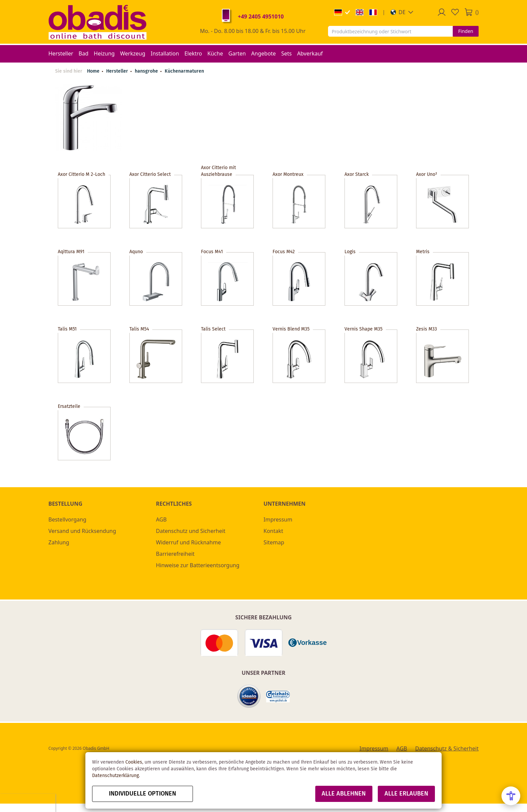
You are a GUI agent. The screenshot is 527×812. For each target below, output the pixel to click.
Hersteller (118, 71)
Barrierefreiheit (175, 554)
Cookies (134, 762)
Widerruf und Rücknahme (188, 542)
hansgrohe (147, 71)
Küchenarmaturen (184, 71)
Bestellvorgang (67, 519)
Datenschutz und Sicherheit (191, 531)
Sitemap (274, 542)
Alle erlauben (406, 794)
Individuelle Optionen (143, 794)
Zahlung (59, 542)
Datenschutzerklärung (115, 776)
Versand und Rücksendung (82, 531)
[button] (402, 12)
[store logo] (97, 22)
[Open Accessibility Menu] (511, 796)
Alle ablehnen (344, 794)
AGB (161, 519)
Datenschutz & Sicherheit (447, 748)
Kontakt (273, 531)
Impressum (278, 519)
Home (93, 71)
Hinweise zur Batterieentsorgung (198, 565)
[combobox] (390, 31)
